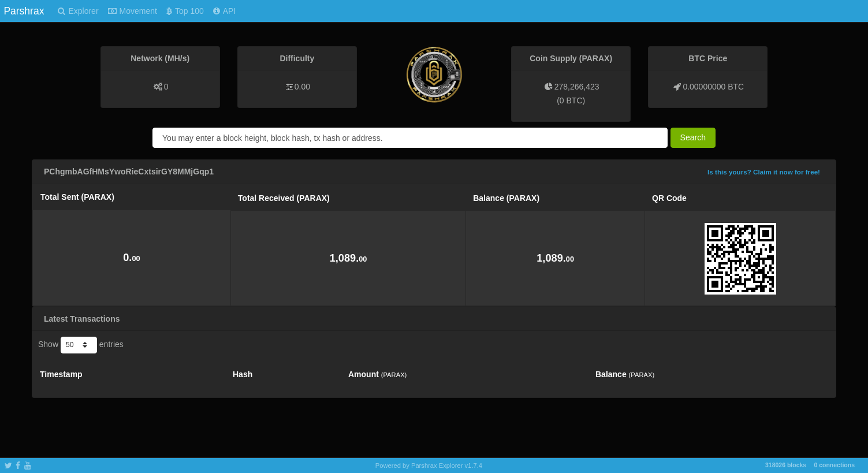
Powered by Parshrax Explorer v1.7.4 (429, 465)
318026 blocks (786, 465)
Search (693, 137)
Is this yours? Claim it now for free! (764, 172)
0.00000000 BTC (713, 87)
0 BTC (571, 100)
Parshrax (24, 11)
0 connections (834, 465)
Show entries (81, 345)
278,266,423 (577, 87)
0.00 (302, 87)
